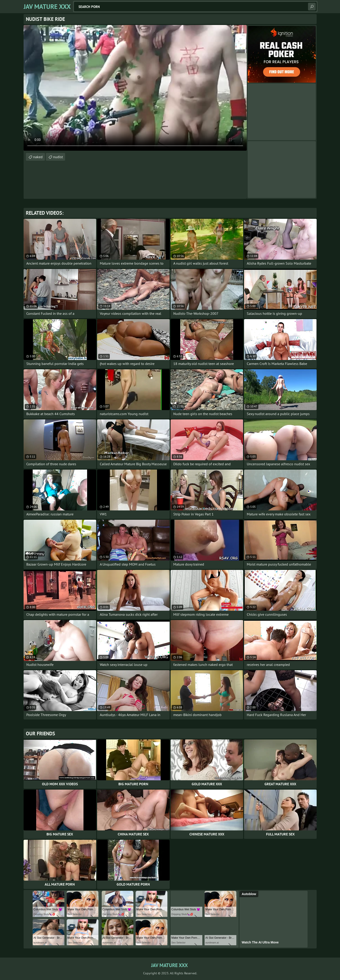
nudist (58, 157)
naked (38, 157)
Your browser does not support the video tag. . (135, 88)
